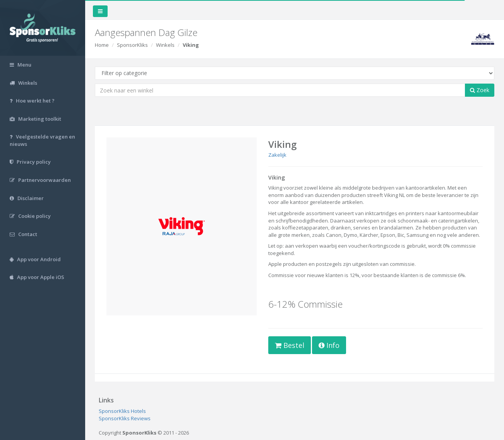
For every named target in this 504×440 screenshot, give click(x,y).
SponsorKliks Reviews (125, 418)
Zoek (480, 90)
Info (329, 345)
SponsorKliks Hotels (122, 411)
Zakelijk (277, 155)
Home (102, 45)
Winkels (165, 45)
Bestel (290, 345)
